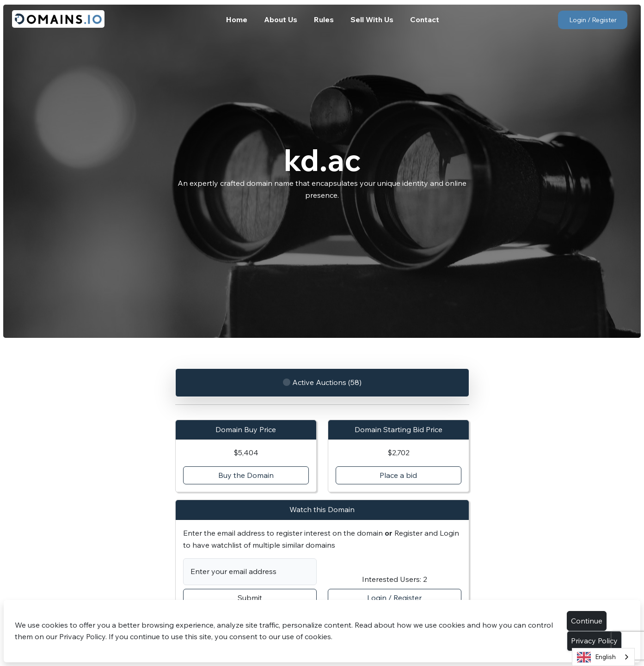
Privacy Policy (594, 641)
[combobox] (603, 657)
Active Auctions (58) (322, 383)
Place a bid (398, 475)
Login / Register (593, 20)
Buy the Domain (246, 475)
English (596, 657)
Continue (587, 621)
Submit (250, 598)
